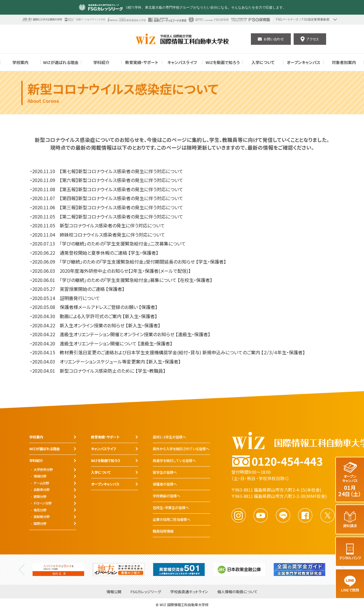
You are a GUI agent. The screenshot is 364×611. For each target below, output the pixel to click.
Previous (22, 570)
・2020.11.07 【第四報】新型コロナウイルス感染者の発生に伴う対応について (107, 198)
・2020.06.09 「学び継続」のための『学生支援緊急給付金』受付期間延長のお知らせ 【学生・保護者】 (128, 262)
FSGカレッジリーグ (146, 592)
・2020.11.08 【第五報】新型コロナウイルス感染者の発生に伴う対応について (107, 189)
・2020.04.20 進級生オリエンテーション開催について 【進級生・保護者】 (101, 343)
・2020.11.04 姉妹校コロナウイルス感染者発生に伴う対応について (97, 235)
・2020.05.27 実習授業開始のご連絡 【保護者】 (77, 289)
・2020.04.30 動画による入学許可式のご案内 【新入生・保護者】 (93, 316)
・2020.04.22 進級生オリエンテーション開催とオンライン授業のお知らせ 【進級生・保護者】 (120, 334)
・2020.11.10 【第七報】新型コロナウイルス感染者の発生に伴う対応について (107, 171)
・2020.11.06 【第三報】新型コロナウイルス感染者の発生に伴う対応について (107, 207)
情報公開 (114, 592)
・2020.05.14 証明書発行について (65, 298)
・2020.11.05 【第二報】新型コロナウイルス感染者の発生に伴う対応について (107, 216)
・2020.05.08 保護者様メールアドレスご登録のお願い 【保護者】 (94, 307)
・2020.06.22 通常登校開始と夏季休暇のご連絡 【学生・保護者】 (94, 253)
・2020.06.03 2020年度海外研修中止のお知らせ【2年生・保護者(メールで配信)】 (110, 271)
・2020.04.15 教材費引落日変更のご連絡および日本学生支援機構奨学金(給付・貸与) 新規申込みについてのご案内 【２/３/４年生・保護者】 (167, 352)
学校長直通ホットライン (189, 592)
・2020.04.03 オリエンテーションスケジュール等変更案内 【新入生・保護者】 (105, 361)
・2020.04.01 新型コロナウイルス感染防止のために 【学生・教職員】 (98, 371)
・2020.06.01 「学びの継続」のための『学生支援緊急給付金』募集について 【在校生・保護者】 (121, 280)
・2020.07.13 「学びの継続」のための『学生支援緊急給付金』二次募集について (108, 243)
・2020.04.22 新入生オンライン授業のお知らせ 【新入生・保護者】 (95, 325)
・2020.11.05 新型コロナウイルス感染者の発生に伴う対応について (97, 225)
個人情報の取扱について (237, 592)
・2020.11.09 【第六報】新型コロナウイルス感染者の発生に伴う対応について (107, 180)
